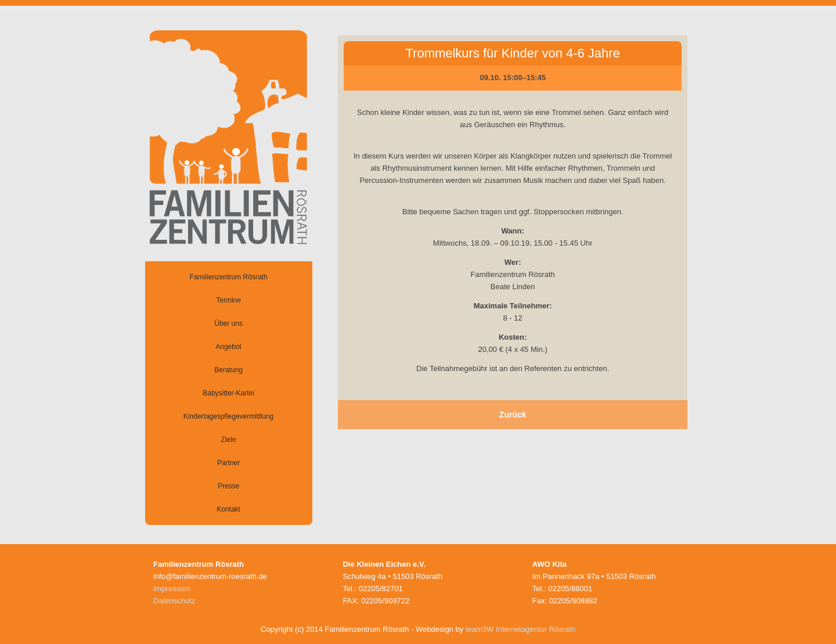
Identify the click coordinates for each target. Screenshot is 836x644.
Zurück (513, 415)
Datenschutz (174, 601)
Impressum (172, 589)
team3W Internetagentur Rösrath (520, 629)
